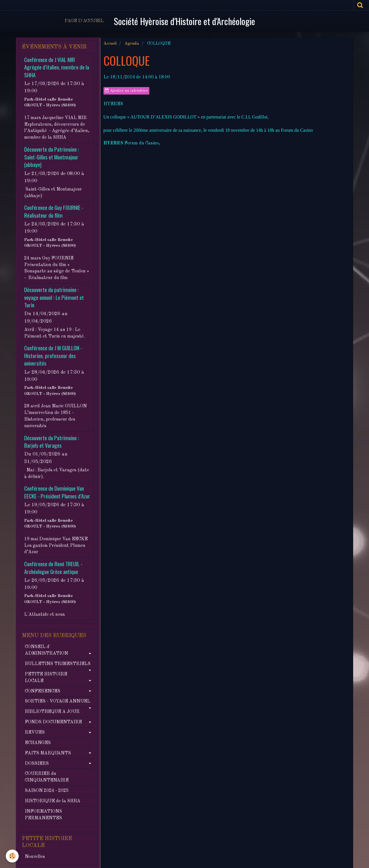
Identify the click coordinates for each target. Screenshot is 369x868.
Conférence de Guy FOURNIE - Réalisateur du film (54, 211)
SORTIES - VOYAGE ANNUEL (58, 701)
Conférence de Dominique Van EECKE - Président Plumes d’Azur (57, 492)
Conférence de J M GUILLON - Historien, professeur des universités (53, 356)
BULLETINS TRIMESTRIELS (58, 664)
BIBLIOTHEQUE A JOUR (52, 712)
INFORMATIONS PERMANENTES (43, 815)
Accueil (110, 44)
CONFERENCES (43, 691)
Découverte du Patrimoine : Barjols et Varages (52, 441)
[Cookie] (12, 856)
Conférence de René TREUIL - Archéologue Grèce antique (53, 568)
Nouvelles (35, 857)
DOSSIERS (37, 764)
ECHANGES (38, 743)
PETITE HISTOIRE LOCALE (46, 678)
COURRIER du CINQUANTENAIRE (47, 777)
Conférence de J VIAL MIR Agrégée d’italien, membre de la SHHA (57, 67)
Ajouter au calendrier (126, 91)
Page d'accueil (84, 21)
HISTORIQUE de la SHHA (53, 801)
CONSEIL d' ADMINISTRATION (46, 650)
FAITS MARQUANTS (48, 753)
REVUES (35, 733)
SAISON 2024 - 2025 (47, 791)
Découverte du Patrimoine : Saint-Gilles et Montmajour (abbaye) (52, 157)
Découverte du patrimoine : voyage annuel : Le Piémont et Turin (54, 298)
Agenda (132, 44)
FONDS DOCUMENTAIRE (53, 722)
